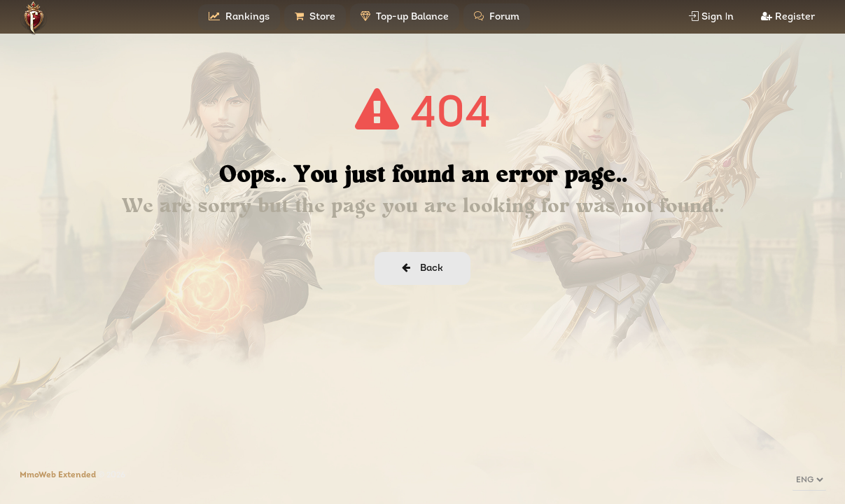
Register (788, 17)
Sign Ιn (712, 17)
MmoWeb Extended (58, 475)
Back (422, 268)
